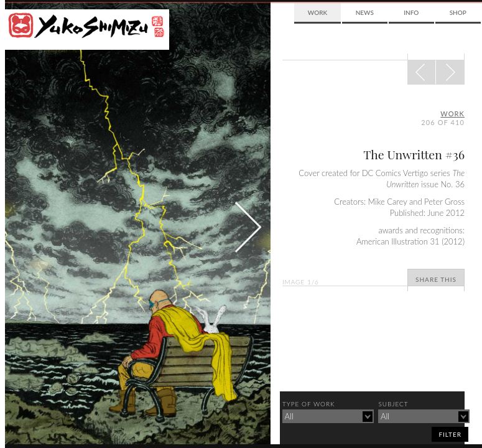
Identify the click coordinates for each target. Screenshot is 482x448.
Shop (458, 12)
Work (317, 12)
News (365, 12)
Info (411, 12)
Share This (436, 279)
